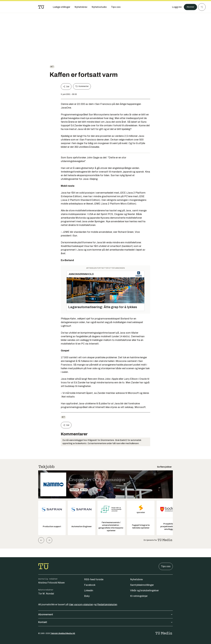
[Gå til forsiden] (41, 7)
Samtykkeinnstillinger (142, 585)
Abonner (190, 7)
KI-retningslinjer (139, 596)
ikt (52, 67)
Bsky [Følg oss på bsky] (87, 596)
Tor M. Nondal (46, 594)
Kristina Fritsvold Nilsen (51, 583)
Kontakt (105, 622)
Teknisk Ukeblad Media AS (63, 633)
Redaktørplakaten (107, 605)
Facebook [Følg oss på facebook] (90, 585)
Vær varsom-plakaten (81, 605)
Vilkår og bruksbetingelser (144, 590)
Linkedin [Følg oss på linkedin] (89, 590)
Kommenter (82, 86)
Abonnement (105, 614)
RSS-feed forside (94, 579)
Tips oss (166, 566)
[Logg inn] (175, 7)
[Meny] (202, 7)
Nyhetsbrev (137, 579)
